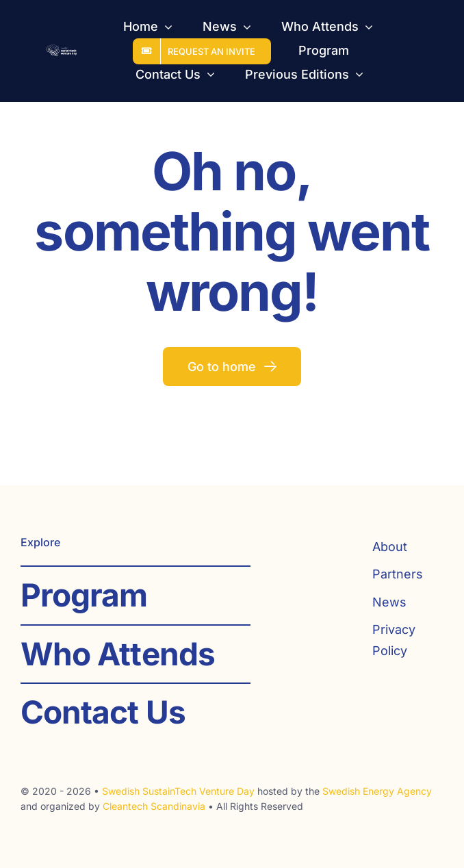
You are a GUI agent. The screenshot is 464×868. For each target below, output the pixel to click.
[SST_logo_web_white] (62, 50)
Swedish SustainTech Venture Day (178, 791)
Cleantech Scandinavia (154, 806)
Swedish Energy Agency (377, 791)
